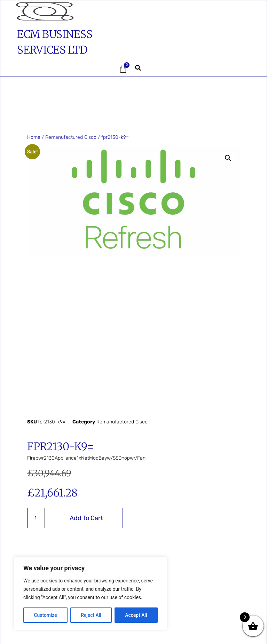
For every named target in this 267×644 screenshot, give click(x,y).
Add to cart (86, 518)
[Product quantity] (36, 518)
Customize (45, 615)
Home (34, 137)
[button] (42, 69)
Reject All (91, 615)
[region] (91, 594)
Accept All (136, 615)
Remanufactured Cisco (71, 137)
